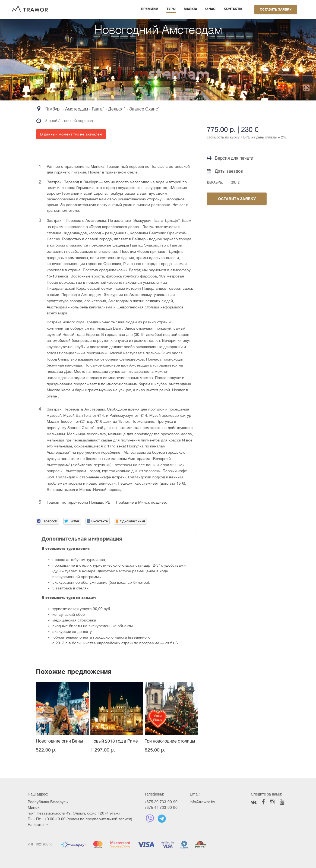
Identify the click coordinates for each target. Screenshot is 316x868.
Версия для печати (230, 158)
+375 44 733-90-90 (161, 807)
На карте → (38, 825)
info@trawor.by (202, 802)
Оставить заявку (276, 10)
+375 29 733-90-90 (161, 802)
